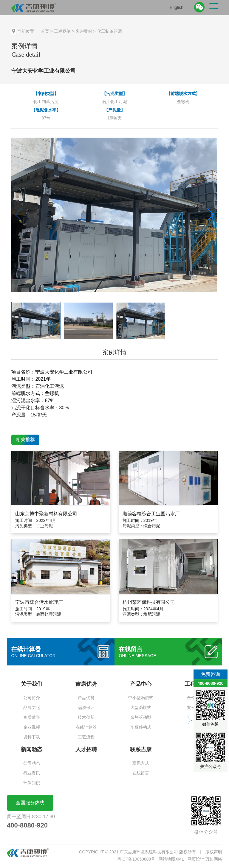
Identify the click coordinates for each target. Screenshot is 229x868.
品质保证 (86, 707)
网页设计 (196, 859)
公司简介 (32, 698)
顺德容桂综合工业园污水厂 (151, 514)
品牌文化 (32, 707)
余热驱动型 (141, 717)
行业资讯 (32, 773)
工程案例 (62, 31)
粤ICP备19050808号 (136, 859)
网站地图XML (171, 859)
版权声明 (214, 852)
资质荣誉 (32, 717)
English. (177, 7)
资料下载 (32, 737)
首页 (45, 31)
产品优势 (86, 698)
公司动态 (32, 763)
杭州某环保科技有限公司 (149, 602)
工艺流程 (86, 737)
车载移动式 (141, 727)
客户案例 (84, 31)
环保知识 (32, 783)
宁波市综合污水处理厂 (39, 602)
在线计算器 (86, 727)
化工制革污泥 (109, 31)
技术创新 (86, 717)
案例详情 (114, 352)
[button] (211, 215)
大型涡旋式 (141, 707)
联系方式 (141, 763)
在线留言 (141, 773)
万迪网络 (214, 859)
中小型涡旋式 (141, 698)
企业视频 (32, 727)
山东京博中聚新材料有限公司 (46, 514)
